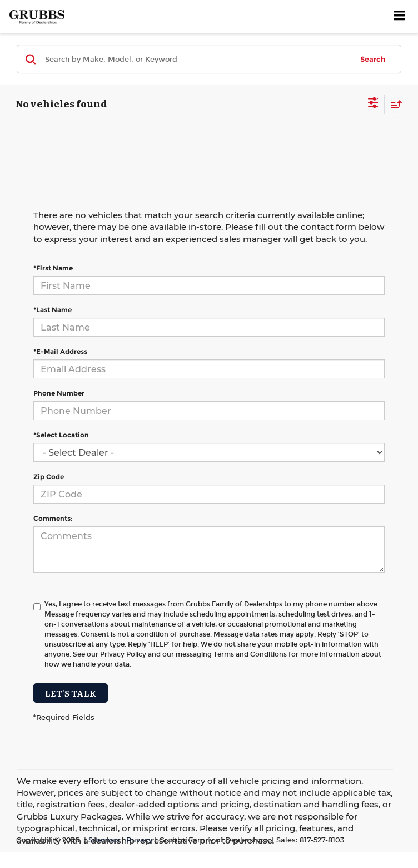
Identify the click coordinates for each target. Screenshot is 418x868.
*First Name (53, 268)
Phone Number (59, 393)
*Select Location (61, 435)
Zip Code (49, 477)
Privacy (139, 840)
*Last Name (53, 310)
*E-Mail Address (60, 351)
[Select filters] (373, 104)
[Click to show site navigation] (400, 17)
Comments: (53, 518)
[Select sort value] (394, 104)
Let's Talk (71, 693)
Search (373, 59)
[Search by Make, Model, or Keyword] (197, 59)
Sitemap (104, 840)
